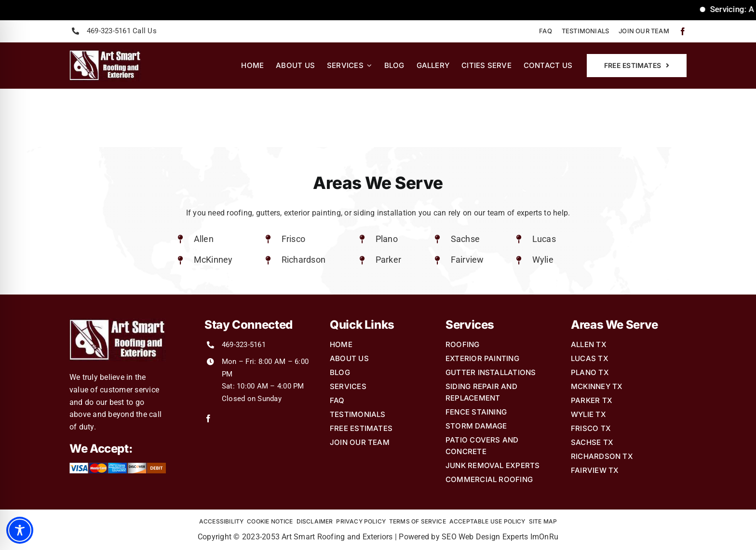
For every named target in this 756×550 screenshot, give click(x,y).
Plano (387, 239)
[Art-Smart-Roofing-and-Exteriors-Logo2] (105, 53)
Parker (388, 260)
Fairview (467, 260)
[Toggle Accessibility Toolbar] (20, 530)
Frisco (293, 239)
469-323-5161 (244, 345)
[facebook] (683, 31)
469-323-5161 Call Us (122, 31)
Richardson (304, 260)
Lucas (544, 239)
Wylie (543, 260)
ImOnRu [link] (544, 537)
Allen (204, 239)
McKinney (213, 260)
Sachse (465, 239)
